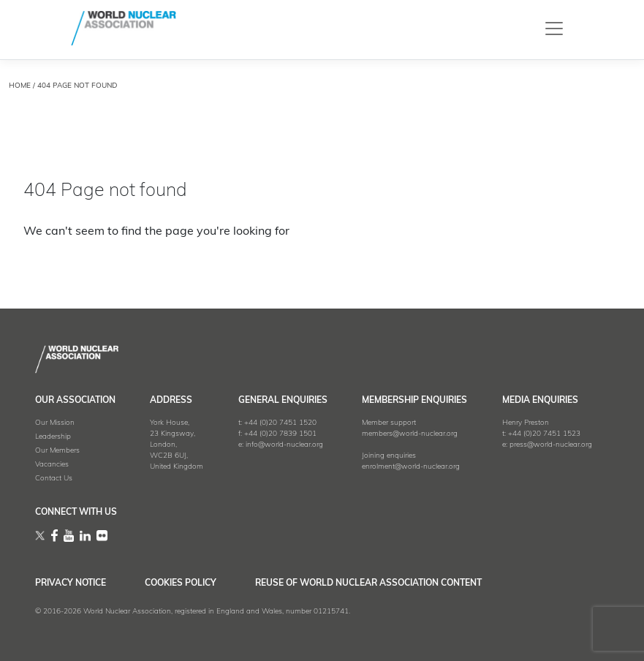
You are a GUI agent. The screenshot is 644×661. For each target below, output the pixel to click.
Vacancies (52, 465)
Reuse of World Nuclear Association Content (368, 583)
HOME (20, 86)
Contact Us (54, 479)
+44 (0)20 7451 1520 (280, 423)
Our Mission (55, 423)
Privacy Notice (71, 583)
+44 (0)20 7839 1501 (280, 434)
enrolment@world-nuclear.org (411, 467)
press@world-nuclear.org (551, 445)
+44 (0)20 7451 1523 (544, 434)
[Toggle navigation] (554, 28)
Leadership (53, 437)
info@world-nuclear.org (284, 445)
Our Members (57, 451)
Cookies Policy (181, 583)
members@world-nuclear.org (410, 434)
